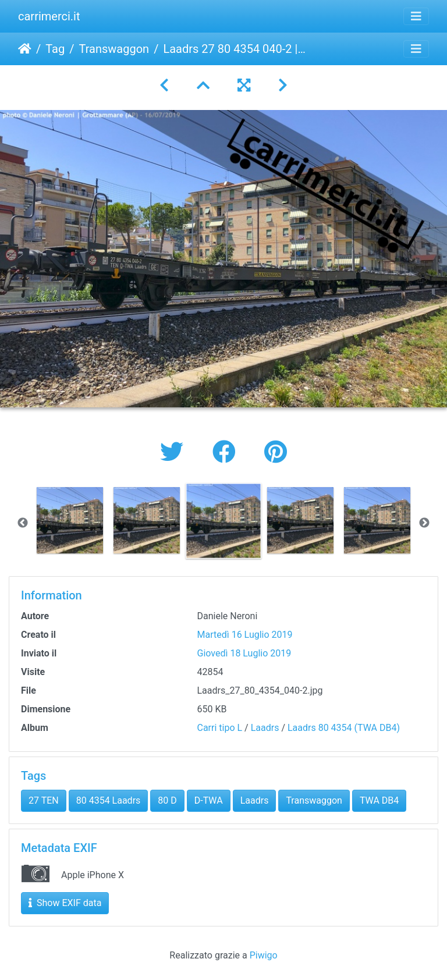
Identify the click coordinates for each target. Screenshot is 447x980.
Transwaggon (114, 49)
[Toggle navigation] (416, 16)
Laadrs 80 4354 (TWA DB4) (344, 728)
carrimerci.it (49, 16)
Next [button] (424, 523)
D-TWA (209, 800)
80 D (167, 800)
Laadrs (265, 728)
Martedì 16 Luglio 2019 (245, 635)
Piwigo (264, 955)
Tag (55, 49)
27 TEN (44, 800)
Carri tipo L (220, 728)
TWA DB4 (379, 800)
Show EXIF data (65, 903)
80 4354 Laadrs (109, 800)
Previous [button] (23, 523)
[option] (70, 520)
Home (25, 49)
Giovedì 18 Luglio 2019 (244, 653)
